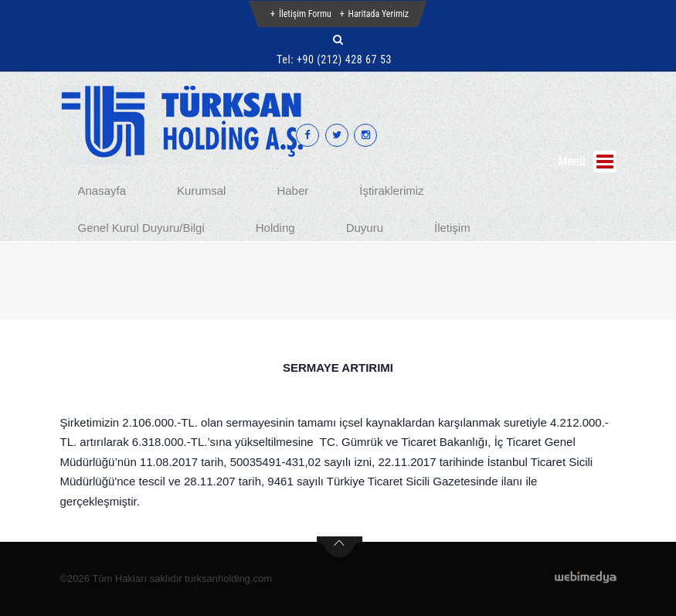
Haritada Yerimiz (379, 14)
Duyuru (365, 228)
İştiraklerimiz (391, 191)
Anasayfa (102, 191)
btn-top (340, 547)
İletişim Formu (305, 14)
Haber (292, 191)
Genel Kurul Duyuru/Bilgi (141, 228)
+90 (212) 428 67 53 (344, 60)
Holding (275, 228)
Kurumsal (201, 191)
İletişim (452, 228)
